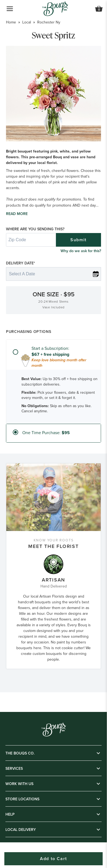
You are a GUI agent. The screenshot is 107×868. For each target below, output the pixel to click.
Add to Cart (53, 859)
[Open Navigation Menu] (10, 9)
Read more (17, 214)
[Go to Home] (55, 9)
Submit (78, 240)
